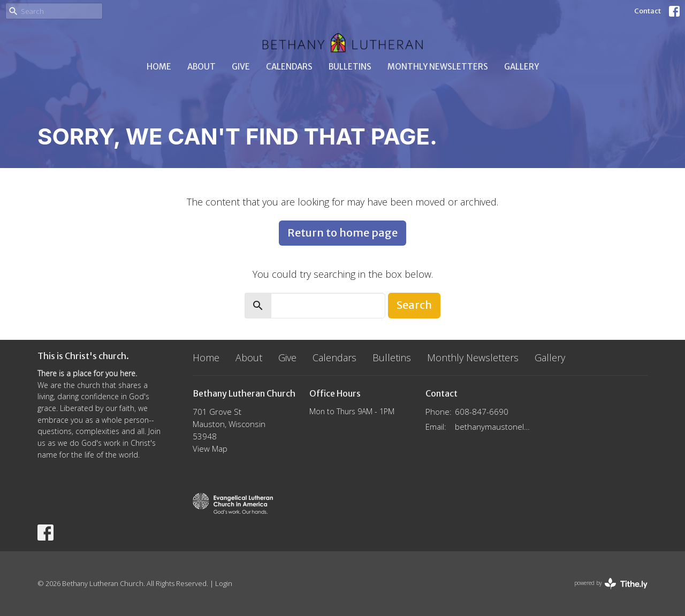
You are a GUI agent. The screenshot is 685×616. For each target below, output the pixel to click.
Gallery (522, 67)
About (201, 67)
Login (224, 583)
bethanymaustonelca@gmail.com (493, 427)
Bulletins (350, 67)
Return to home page (342, 233)
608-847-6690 (482, 412)
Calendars (289, 67)
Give (241, 67)
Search (414, 305)
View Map (210, 448)
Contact (648, 11)
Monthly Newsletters (438, 67)
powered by (611, 584)
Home (159, 67)
